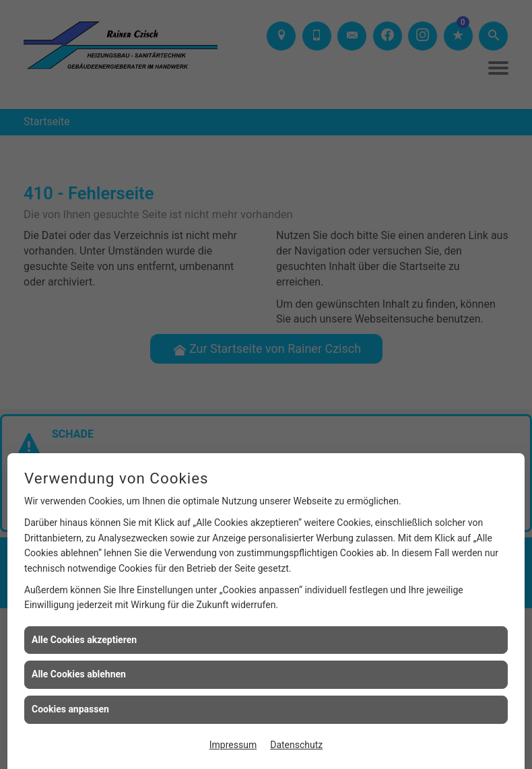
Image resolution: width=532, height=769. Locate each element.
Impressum (233, 745)
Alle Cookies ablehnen (79, 674)
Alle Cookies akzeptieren (84, 640)
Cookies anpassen (70, 709)
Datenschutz (296, 745)
